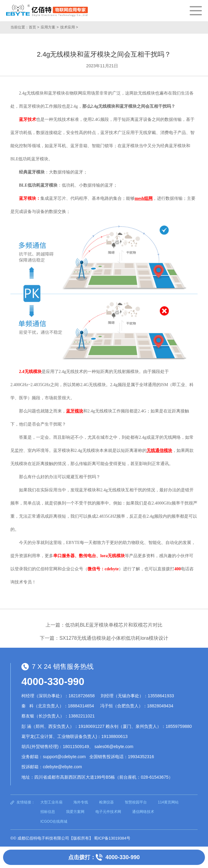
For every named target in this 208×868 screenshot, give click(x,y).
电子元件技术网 (108, 812)
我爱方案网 (75, 812)
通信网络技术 (143, 812)
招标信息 (48, 812)
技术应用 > (69, 27)
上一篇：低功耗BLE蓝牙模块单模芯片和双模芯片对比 (104, 625)
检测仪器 (106, 802)
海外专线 (81, 802)
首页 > (34, 27)
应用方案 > (50, 27)
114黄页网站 (168, 802)
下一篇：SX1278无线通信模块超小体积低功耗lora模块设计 (104, 638)
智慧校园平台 (136, 802)
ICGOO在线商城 (54, 821)
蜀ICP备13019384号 (112, 838)
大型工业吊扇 (51, 802)
